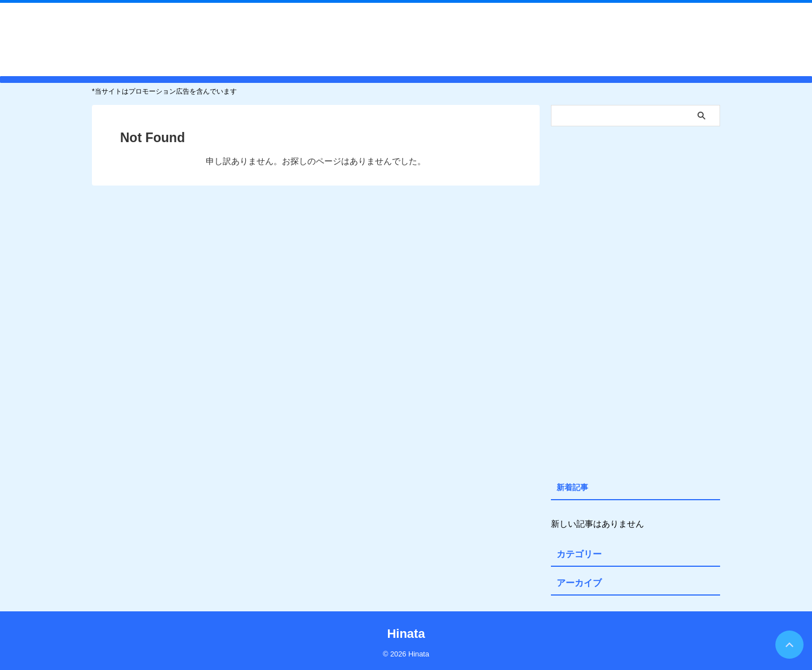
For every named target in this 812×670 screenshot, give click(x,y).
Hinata (406, 39)
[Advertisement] (636, 301)
